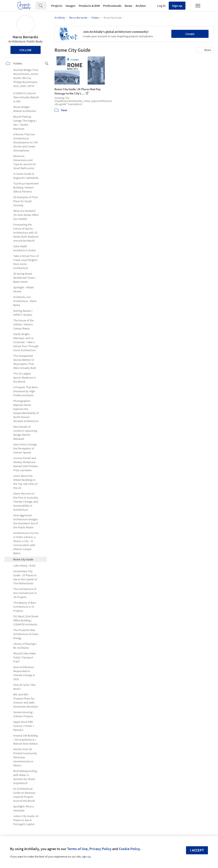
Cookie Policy (129, 849)
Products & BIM (89, 6)
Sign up (177, 6)
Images (70, 6)
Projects (57, 6)
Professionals (112, 6)
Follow (25, 50)
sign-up (86, 857)
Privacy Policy (100, 849)
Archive (141, 6)
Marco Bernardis (25, 37)
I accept (197, 850)
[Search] (46, 6)
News (129, 6)
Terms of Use (77, 849)
